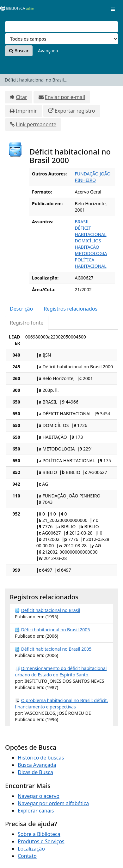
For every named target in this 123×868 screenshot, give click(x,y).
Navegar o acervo (39, 796)
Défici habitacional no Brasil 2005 (56, 630)
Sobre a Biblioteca (39, 834)
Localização (31, 849)
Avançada (48, 51)
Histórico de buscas (41, 758)
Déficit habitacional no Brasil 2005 (56, 649)
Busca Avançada (37, 765)
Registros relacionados (71, 309)
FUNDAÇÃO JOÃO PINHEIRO (93, 177)
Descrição (21, 309)
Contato (27, 856)
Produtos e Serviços (41, 841)
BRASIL (82, 222)
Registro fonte (27, 323)
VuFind (15, 10)
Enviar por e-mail (65, 97)
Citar (22, 97)
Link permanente (36, 124)
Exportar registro (75, 111)
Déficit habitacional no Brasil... (36, 80)
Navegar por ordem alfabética (53, 803)
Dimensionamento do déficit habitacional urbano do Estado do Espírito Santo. (61, 671)
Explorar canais (36, 811)
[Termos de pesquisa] (61, 27)
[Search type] (61, 39)
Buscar (19, 51)
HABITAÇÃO (87, 247)
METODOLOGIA (91, 253)
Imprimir (26, 111)
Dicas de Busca (35, 772)
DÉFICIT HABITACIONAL (91, 231)
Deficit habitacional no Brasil (51, 610)
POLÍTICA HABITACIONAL (91, 263)
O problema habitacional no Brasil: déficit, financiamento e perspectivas (61, 704)
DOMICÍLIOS (88, 241)
